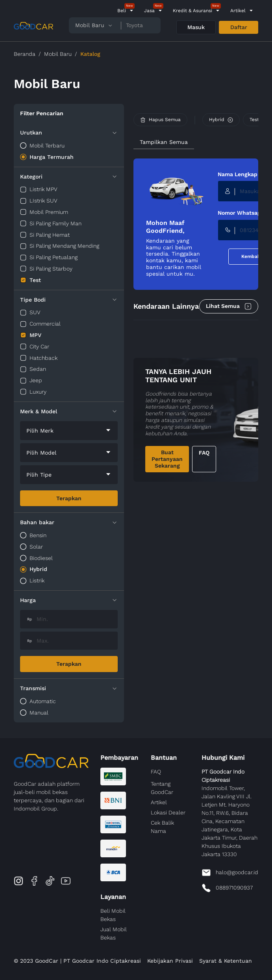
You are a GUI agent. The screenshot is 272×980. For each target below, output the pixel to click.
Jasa (149, 11)
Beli (122, 11)
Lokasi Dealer (168, 812)
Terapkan (69, 498)
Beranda (25, 54)
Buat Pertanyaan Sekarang (167, 459)
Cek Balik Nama (162, 827)
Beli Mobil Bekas (113, 915)
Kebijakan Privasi (170, 961)
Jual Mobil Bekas (114, 933)
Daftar (239, 27)
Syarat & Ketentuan (226, 961)
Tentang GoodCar (162, 788)
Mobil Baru (58, 54)
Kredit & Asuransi (192, 11)
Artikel (238, 11)
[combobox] (69, 431)
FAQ (204, 453)
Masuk (196, 27)
